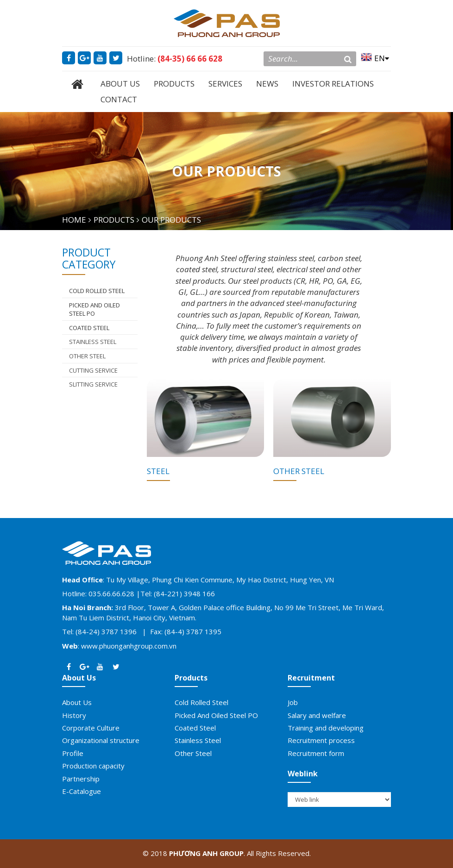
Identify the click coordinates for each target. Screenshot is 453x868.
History (74, 715)
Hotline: (175, 59)
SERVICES (225, 84)
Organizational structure (101, 740)
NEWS (267, 84)
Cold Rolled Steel (201, 702)
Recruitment (311, 678)
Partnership (81, 779)
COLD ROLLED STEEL (97, 291)
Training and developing (326, 728)
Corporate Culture (91, 728)
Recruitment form (316, 753)
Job (293, 702)
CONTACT (119, 99)
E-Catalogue (82, 791)
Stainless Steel (93, 342)
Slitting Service (93, 384)
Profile (73, 753)
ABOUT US (120, 84)
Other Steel (87, 356)
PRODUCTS (174, 84)
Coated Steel (89, 328)
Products (191, 678)
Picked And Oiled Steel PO (94, 309)
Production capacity (93, 766)
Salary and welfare (317, 715)
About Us (79, 678)
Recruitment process (321, 740)
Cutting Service (93, 370)
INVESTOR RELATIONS (333, 84)
